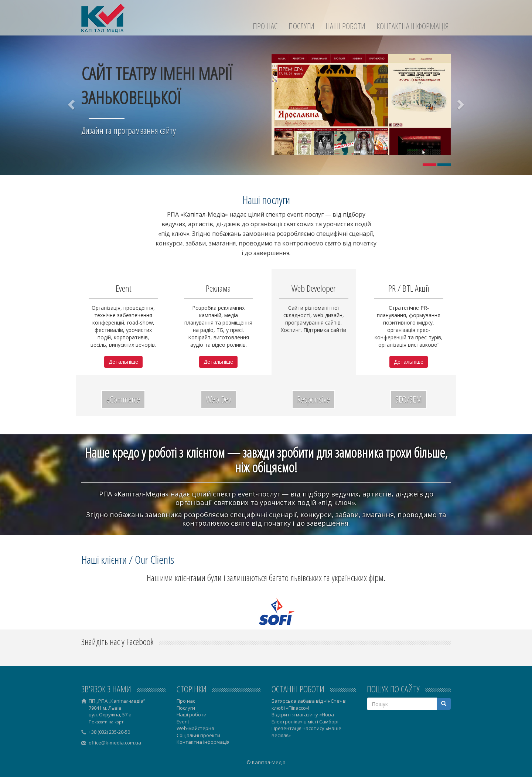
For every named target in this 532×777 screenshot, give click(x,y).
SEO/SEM (409, 399)
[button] (72, 104)
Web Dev (219, 399)
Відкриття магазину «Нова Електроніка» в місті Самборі (305, 718)
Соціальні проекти (198, 735)
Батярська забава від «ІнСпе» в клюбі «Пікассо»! (309, 704)
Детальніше (123, 362)
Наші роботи (345, 26)
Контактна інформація (413, 26)
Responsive (313, 399)
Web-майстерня (195, 728)
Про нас (265, 26)
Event (183, 722)
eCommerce (123, 399)
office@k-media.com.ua (115, 743)
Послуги (301, 26)
